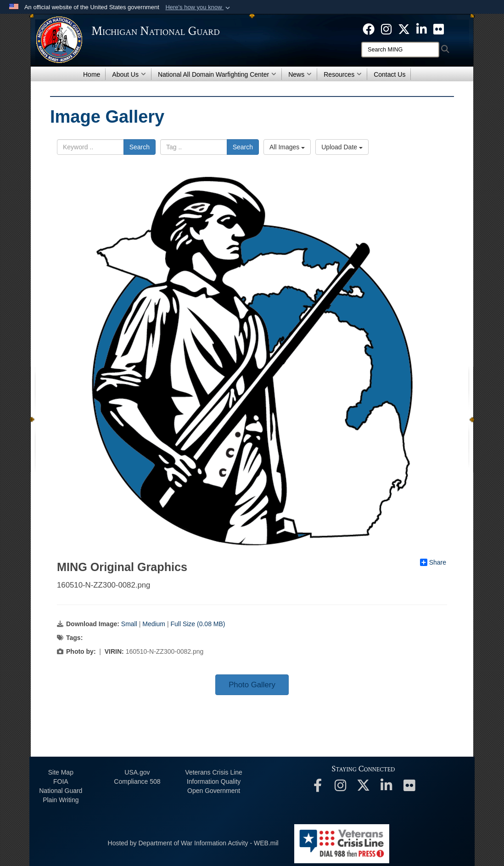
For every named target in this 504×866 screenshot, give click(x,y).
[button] (199, 7)
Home (92, 74)
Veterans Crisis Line (214, 772)
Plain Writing (61, 800)
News (300, 74)
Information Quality (214, 781)
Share (433, 562)
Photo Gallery (252, 685)
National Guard (61, 791)
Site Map (61, 772)
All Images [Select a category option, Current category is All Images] (287, 147)
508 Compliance (137, 781)
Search (140, 147)
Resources (343, 74)
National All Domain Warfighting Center (217, 74)
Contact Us (389, 74)
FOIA (61, 781)
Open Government (214, 791)
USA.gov (137, 772)
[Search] (400, 50)
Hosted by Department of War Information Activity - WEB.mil (193, 843)
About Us (129, 74)
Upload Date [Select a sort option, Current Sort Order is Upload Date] (342, 147)
